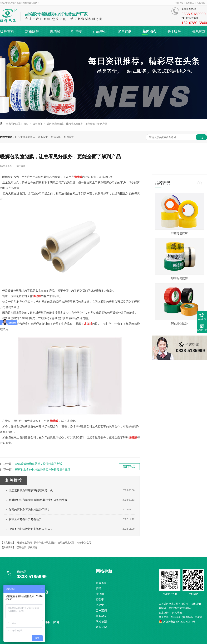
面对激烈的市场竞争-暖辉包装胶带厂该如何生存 (38, 500)
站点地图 (201, 3)
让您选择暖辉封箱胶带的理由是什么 (31, 490)
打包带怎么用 (84, 543)
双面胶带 (43, 137)
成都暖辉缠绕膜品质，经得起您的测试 (39, 464)
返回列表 (129, 467)
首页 (26, 124)
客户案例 (125, 31)
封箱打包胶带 (179, 233)
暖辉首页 (7, 31)
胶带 (98, 588)
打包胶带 (69, 137)
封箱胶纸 (56, 137)
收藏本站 (179, 3)
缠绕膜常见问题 (66, 543)
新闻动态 (149, 31)
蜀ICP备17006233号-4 (180, 608)
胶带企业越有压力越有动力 (25, 519)
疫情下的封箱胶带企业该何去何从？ (31, 529)
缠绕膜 (55, 31)
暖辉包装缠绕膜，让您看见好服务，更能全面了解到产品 (77, 124)
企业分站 (101, 627)
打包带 (77, 31)
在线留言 (190, 3)
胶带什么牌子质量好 (45, 543)
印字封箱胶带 (179, 278)
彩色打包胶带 (179, 324)
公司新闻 (38, 124)
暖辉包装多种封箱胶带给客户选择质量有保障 (43, 470)
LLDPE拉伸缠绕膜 (25, 137)
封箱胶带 (32, 31)
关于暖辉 (174, 31)
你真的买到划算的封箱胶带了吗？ (29, 510)
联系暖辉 (199, 31)
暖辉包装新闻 (24, 543)
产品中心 (100, 31)
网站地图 (101, 622)
